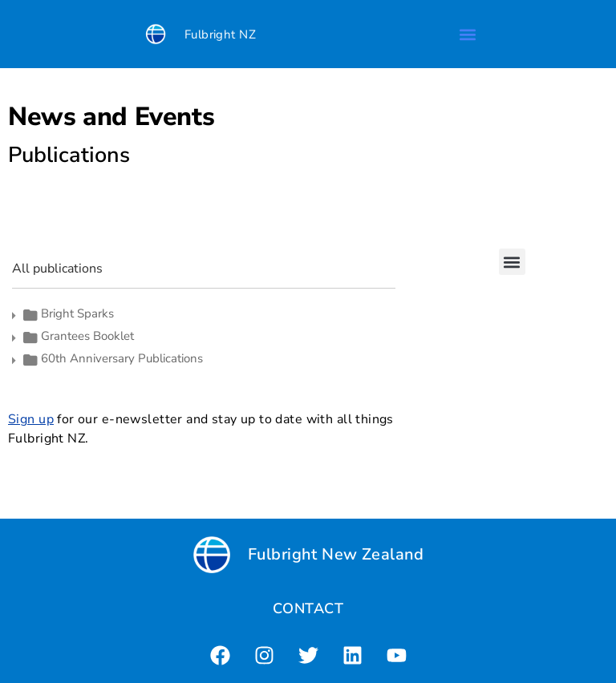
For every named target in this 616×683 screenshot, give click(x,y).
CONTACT (308, 608)
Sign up (31, 419)
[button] (467, 34)
